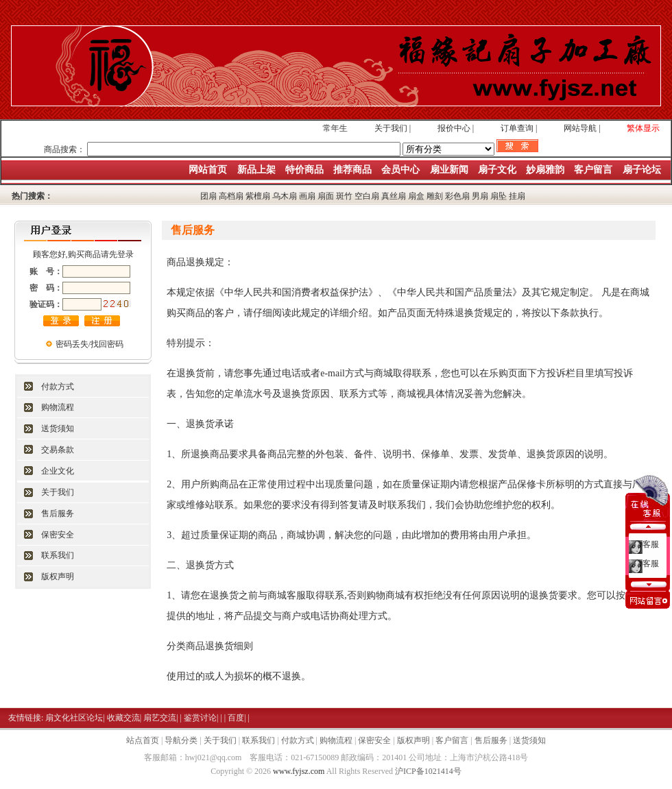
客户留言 (452, 740)
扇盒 (416, 196)
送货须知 (58, 428)
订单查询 (517, 128)
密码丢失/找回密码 (89, 344)
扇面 (326, 196)
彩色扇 (457, 196)
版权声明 (58, 576)
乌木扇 (285, 196)
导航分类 (181, 740)
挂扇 (517, 196)
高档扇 (231, 196)
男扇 (480, 196)
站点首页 (143, 740)
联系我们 (58, 555)
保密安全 (58, 535)
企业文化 (58, 471)
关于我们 (391, 128)
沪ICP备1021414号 (428, 771)
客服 (651, 542)
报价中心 (454, 128)
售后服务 (58, 513)
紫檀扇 (258, 196)
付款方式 (58, 387)
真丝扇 (394, 196)
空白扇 (367, 196)
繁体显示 (643, 128)
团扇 (208, 196)
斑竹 (344, 196)
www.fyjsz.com (299, 771)
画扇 (307, 196)
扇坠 (499, 196)
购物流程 (58, 407)
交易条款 (58, 450)
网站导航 (580, 128)
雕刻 (435, 196)
